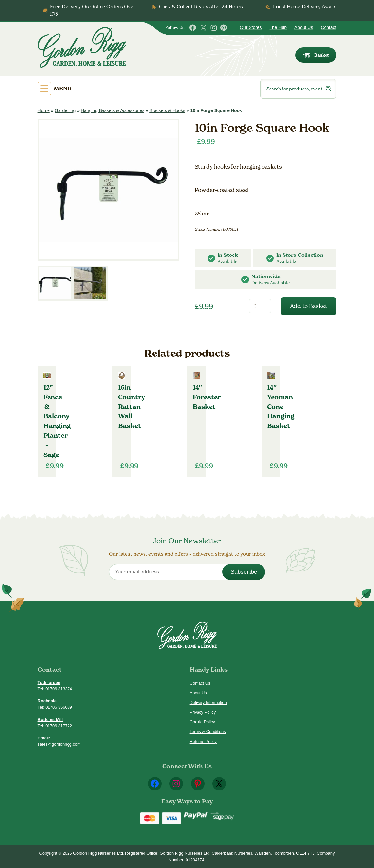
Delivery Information (208, 702)
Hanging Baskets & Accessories (113, 110)
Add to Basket (309, 306)
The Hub (278, 27)
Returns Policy (203, 742)
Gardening (65, 110)
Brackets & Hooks (167, 110)
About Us (304, 27)
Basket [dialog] (316, 55)
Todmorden (49, 682)
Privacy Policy (203, 712)
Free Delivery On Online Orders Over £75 (93, 10)
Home (44, 110)
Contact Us (200, 683)
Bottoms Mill (50, 720)
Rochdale (47, 701)
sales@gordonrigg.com (59, 744)
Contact (328, 27)
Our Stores (251, 27)
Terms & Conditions (208, 732)
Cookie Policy (202, 722)
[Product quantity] (260, 306)
